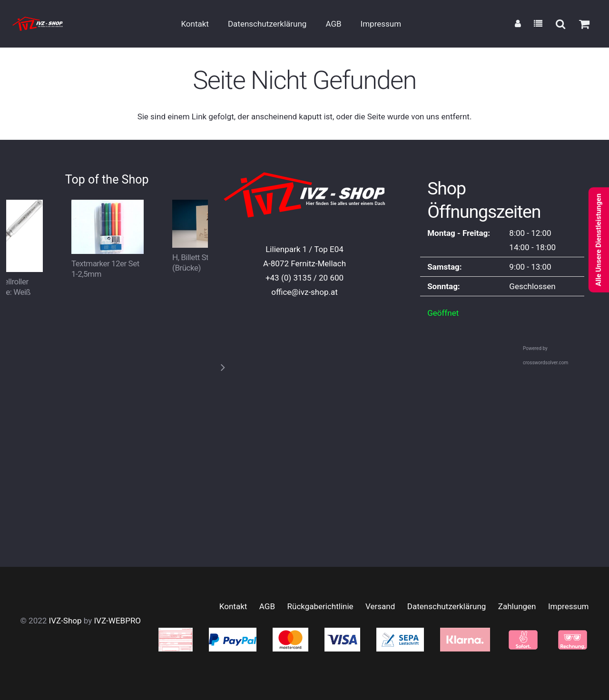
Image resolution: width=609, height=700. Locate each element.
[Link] (518, 24)
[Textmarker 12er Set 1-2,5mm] (107, 207)
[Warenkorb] (584, 24)
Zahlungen (517, 606)
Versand (380, 606)
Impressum (569, 606)
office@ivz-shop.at (304, 292)
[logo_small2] (38, 24)
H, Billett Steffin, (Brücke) (199, 262)
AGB (267, 606)
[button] (560, 24)
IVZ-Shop (65, 621)
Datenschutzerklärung (447, 606)
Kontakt (233, 606)
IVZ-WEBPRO (117, 621)
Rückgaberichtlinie (320, 606)
